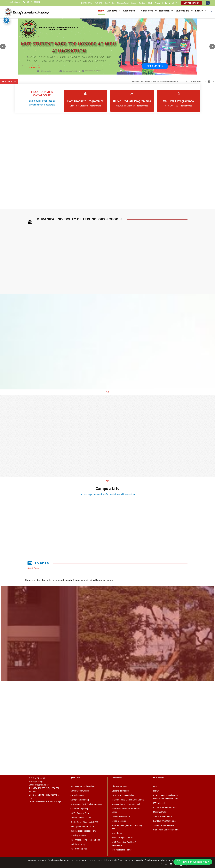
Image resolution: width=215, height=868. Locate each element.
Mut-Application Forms (122, 850)
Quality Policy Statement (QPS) (84, 822)
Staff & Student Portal (163, 816)
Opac (156, 786)
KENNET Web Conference (165, 821)
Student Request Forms (81, 818)
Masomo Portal (123, 3)
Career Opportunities (80, 791)
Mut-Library (117, 833)
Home (101, 11)
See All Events (33, 568)
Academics (129, 11)
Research (164, 11)
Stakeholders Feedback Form (83, 831)
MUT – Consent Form (80, 813)
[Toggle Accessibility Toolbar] (6, 20)
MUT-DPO (98, 3)
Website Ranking (78, 844)
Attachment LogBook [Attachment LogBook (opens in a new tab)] (121, 816)
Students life (182, 11)
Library (199, 11)
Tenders (142, 3)
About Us (112, 11)
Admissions (147, 11)
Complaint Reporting (79, 809)
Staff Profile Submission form (166, 830)
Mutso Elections (119, 821)
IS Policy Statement (79, 835)
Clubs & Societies (120, 786)
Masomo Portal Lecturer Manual (126, 804)
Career (134, 3)
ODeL (150, 3)
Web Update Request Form (82, 827)
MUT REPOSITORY (191, 3)
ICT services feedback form (165, 807)
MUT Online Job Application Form (85, 840)
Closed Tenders (77, 795)
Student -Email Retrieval (164, 825)
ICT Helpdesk (159, 803)
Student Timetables (120, 791)
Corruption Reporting (80, 800)
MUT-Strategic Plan (79, 849)
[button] (193, 862)
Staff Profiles (110, 3)
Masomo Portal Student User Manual (128, 800)
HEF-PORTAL (87, 3)
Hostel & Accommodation (123, 795)
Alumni (158, 3)
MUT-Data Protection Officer (83, 786)
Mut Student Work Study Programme (87, 804)
